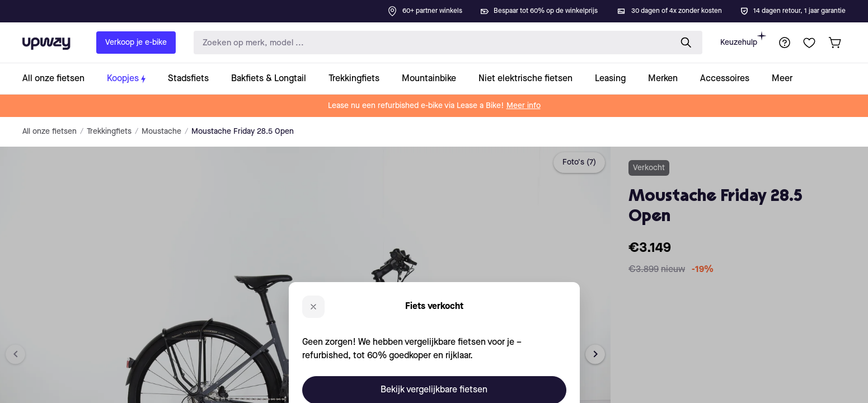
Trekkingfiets (109, 132)
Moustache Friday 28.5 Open (243, 132)
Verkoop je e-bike (136, 43)
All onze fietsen (50, 132)
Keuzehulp (743, 39)
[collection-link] (59, 79)
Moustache (161, 132)
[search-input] (430, 43)
